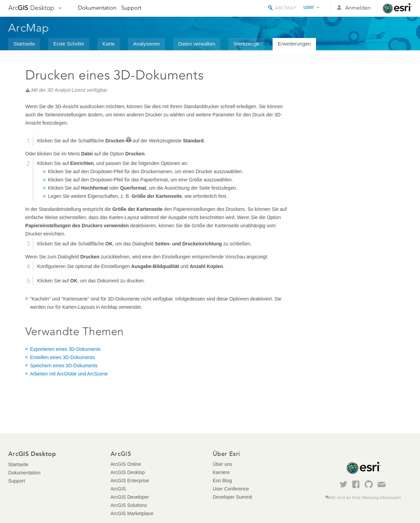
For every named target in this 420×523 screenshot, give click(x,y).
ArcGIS (118, 489)
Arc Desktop (31, 8)
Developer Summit (232, 497)
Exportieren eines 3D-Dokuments (65, 349)
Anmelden (358, 8)
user (309, 7)
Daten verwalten (197, 44)
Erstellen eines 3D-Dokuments (62, 357)
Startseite (24, 44)
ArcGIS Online (126, 464)
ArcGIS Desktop (128, 472)
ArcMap (29, 28)
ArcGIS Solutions (129, 505)
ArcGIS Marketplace (132, 513)
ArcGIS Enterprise (130, 481)
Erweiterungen (294, 44)
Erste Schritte (69, 44)
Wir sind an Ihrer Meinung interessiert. (366, 498)
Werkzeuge (247, 44)
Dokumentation (97, 8)
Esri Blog (222, 481)
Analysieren (146, 44)
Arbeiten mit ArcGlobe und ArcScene (69, 374)
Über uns (222, 464)
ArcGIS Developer (130, 497)
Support (131, 8)
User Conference (231, 489)
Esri (397, 8)
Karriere (221, 472)
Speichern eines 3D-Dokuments (64, 366)
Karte (109, 44)
